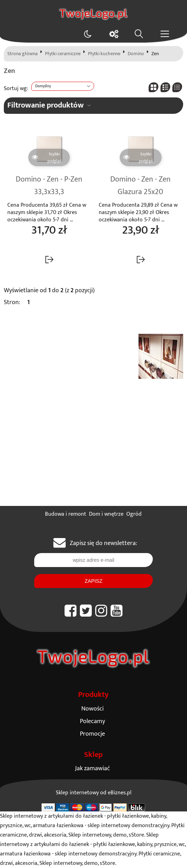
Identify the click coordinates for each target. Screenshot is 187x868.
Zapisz (93, 581)
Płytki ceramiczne (63, 54)
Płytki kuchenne (104, 54)
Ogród (134, 514)
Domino (136, 54)
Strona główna (23, 54)
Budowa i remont (66, 514)
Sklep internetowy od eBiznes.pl (94, 793)
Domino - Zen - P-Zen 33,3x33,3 (49, 186)
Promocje (92, 734)
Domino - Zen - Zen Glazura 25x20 (140, 186)
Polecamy (92, 721)
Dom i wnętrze (106, 514)
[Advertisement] (93, 454)
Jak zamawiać (92, 768)
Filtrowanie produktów (46, 105)
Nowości (92, 709)
